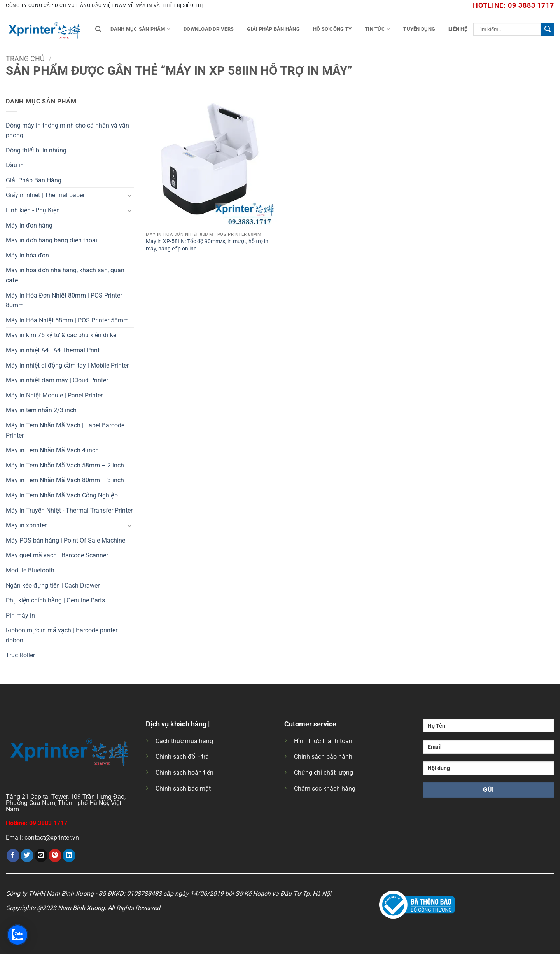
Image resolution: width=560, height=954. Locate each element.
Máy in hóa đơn (27, 255)
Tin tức (377, 29)
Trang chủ (25, 59)
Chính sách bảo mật (183, 789)
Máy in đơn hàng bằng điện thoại (52, 240)
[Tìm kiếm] (98, 29)
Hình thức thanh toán (323, 741)
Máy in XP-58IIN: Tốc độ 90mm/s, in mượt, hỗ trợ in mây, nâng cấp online (207, 245)
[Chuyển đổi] (129, 195)
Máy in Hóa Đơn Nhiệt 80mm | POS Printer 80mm (64, 300)
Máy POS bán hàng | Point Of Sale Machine (66, 540)
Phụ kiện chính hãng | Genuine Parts (55, 600)
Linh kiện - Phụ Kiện (33, 210)
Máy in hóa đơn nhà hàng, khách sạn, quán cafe (65, 275)
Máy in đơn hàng (29, 225)
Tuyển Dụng (419, 29)
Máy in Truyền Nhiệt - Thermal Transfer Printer (69, 510)
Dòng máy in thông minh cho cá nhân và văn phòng (67, 130)
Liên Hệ (458, 29)
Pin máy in (20, 615)
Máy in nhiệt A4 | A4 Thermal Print (53, 350)
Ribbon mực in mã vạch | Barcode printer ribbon (62, 635)
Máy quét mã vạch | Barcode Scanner (57, 555)
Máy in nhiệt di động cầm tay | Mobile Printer (67, 365)
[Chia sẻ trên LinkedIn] (69, 856)
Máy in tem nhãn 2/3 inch (41, 410)
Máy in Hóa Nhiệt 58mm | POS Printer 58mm (67, 320)
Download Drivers (209, 29)
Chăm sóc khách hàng (325, 789)
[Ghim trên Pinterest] (55, 856)
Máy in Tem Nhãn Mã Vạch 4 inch (52, 450)
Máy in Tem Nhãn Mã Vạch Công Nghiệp (62, 495)
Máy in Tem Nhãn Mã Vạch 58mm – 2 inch (65, 465)
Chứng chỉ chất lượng (324, 773)
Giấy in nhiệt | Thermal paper (45, 195)
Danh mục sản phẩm (140, 29)
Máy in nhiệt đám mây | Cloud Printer (57, 380)
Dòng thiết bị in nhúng (36, 150)
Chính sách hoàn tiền (185, 773)
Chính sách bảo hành (323, 757)
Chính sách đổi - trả (182, 757)
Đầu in (15, 165)
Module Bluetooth (30, 570)
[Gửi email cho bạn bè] (41, 856)
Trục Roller (20, 655)
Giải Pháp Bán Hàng (273, 29)
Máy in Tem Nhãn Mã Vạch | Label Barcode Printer (65, 430)
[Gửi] (548, 29)
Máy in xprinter (26, 525)
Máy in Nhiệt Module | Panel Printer (54, 395)
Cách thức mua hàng (184, 741)
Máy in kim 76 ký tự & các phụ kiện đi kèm (64, 335)
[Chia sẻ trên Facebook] (13, 856)
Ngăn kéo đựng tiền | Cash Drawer (53, 586)
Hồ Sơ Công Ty (332, 29)
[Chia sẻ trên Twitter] (27, 856)
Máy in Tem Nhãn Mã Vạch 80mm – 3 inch (65, 480)
